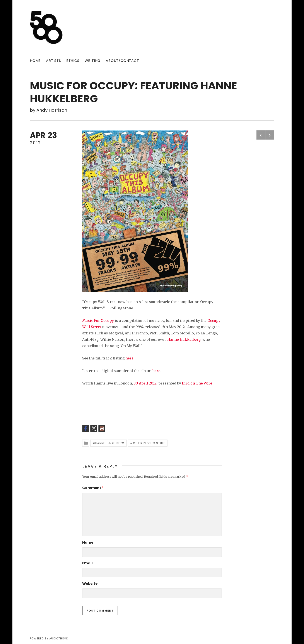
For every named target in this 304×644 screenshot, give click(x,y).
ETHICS (73, 61)
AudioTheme (59, 638)
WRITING (93, 61)
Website (90, 584)
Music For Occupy (98, 320)
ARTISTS (54, 61)
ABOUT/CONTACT (122, 61)
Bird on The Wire (197, 383)
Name (88, 542)
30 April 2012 (145, 383)
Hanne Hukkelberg (184, 339)
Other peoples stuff (149, 443)
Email (87, 563)
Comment (93, 488)
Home (35, 61)
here (129, 358)
